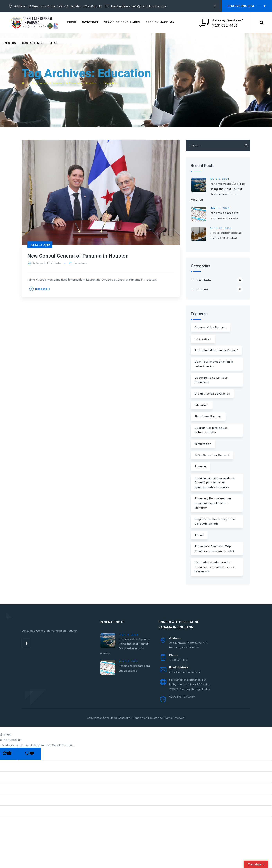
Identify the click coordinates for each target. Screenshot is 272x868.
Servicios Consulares (122, 22)
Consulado (80, 263)
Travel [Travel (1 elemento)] (199, 535)
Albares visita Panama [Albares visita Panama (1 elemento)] (211, 327)
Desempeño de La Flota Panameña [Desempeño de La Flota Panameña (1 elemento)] (211, 380)
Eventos (9, 43)
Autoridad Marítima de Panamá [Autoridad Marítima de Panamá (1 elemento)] (217, 350)
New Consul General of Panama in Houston (84, 256)
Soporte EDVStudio (49, 263)
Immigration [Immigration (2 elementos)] (203, 444)
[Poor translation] (30, 754)
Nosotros (90, 22)
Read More (43, 289)
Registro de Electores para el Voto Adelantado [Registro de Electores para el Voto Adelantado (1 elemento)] (215, 521)
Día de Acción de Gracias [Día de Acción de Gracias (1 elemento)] (212, 394)
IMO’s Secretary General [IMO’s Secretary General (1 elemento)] (212, 455)
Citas (54, 43)
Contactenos (33, 43)
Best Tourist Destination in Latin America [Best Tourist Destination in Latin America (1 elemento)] (214, 364)
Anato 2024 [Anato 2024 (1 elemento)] (203, 339)
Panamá (219, 289)
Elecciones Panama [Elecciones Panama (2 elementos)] (208, 416)
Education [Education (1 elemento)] (202, 405)
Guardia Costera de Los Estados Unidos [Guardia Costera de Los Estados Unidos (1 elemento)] (211, 430)
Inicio (72, 22)
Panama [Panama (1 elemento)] (200, 466)
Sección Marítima (160, 22)
